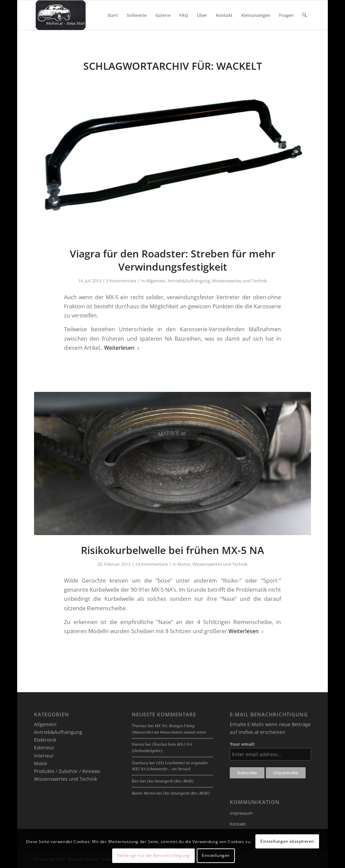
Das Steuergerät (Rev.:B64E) (170, 781)
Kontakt (238, 824)
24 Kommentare (152, 564)
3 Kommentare (121, 281)
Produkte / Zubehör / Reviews (67, 771)
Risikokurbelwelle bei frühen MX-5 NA (172, 550)
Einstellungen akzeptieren (287, 841)
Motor (184, 564)
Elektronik (45, 740)
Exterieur (44, 748)
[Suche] (304, 15)
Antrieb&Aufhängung (189, 281)
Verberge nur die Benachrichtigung (153, 855)
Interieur (44, 756)
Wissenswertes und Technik (240, 281)
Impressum (241, 813)
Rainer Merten (144, 793)
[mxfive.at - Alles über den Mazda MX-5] (60, 15)
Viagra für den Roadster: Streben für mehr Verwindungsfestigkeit (172, 260)
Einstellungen (216, 855)
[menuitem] (113, 15)
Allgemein (156, 281)
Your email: (242, 744)
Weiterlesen (122, 348)
